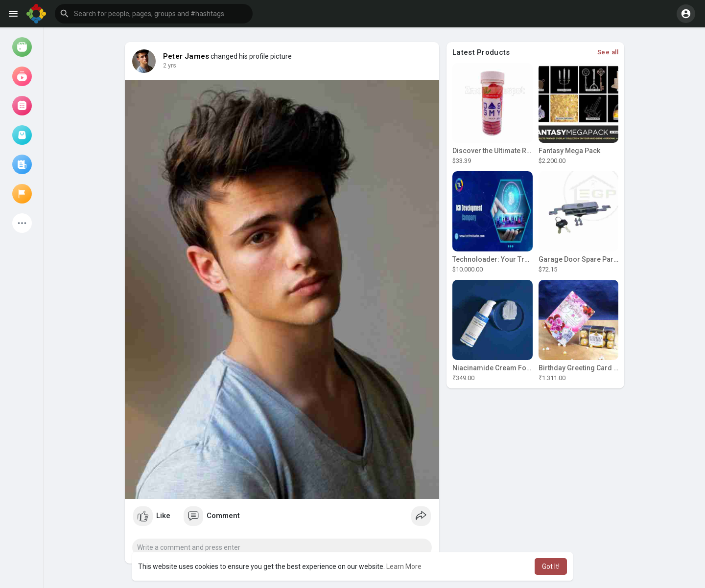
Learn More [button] (404, 566)
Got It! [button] (551, 566)
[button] (154, 14)
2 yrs (170, 66)
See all (608, 52)
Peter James (186, 56)
